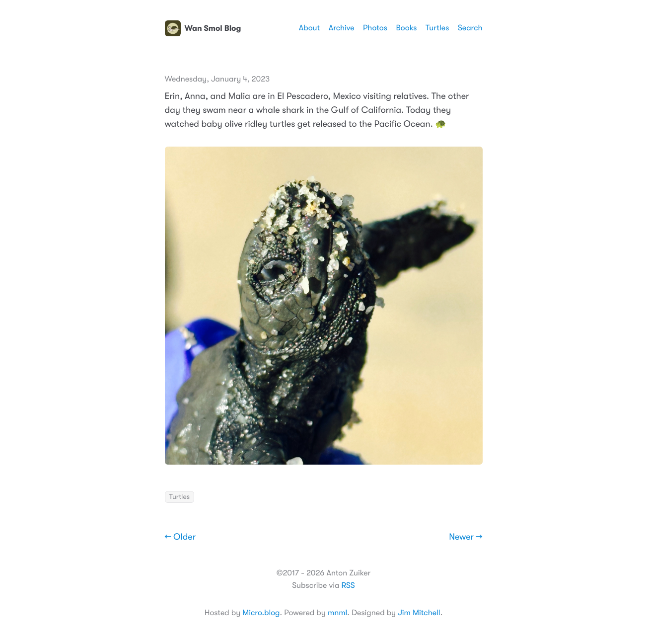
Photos (375, 28)
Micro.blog (261, 613)
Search (470, 28)
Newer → (466, 537)
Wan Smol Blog (203, 28)
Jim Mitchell (419, 613)
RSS (348, 585)
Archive (342, 28)
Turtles (437, 28)
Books (406, 28)
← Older (180, 537)
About (309, 28)
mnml (337, 613)
